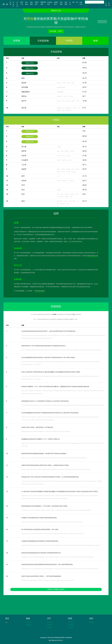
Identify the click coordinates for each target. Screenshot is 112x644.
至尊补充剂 (37, 3)
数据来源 (29, 622)
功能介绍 (81, 3)
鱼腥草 (24, 169)
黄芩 (23, 176)
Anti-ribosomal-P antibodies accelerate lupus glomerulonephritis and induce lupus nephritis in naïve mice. (52, 522)
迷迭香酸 (25, 87)
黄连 (23, 201)
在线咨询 (71, 627)
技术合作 (50, 625)
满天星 (24, 108)
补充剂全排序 (50, 3)
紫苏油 (24, 96)
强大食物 (26, 3)
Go (87, 5)
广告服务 (50, 627)
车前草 (24, 156)
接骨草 (24, 151)
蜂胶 (23, 78)
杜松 (23, 190)
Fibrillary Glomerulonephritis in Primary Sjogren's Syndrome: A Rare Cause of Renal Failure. (48, 580)
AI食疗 (13, 4)
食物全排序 (56, 3)
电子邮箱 (71, 622)
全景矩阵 (61, 3)
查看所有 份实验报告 (56, 589)
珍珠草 (24, 181)
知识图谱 (66, 3)
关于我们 (50, 622)
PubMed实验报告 (40, 291)
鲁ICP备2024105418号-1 (56, 640)
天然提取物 (43, 41)
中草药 (69, 41)
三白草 (24, 165)
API (77, 2)
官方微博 (71, 625)
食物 (11, 3)
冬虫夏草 (25, 160)
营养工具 (22, 3)
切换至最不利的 (102, 21)
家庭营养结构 (43, 3)
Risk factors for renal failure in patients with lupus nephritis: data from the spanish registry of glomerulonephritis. (54, 458)
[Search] (94, 2)
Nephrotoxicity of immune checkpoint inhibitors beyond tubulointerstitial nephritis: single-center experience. (53, 534)
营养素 (17, 41)
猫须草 (24, 83)
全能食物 (31, 3)
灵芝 (23, 194)
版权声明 (29, 625)
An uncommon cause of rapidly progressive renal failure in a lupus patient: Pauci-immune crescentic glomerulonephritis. (56, 510)
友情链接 (92, 622)
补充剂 (17, 4)
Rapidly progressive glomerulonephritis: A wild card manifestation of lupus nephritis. (46, 431)
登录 (109, 4)
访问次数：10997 (56, 31)
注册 (106, 4)
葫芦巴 (24, 101)
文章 (70, 3)
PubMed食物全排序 (92, 256)
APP (74, 2)
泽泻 (23, 185)
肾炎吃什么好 (56, 11)
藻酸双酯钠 (26, 92)
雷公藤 (24, 147)
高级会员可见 (30, 63)
